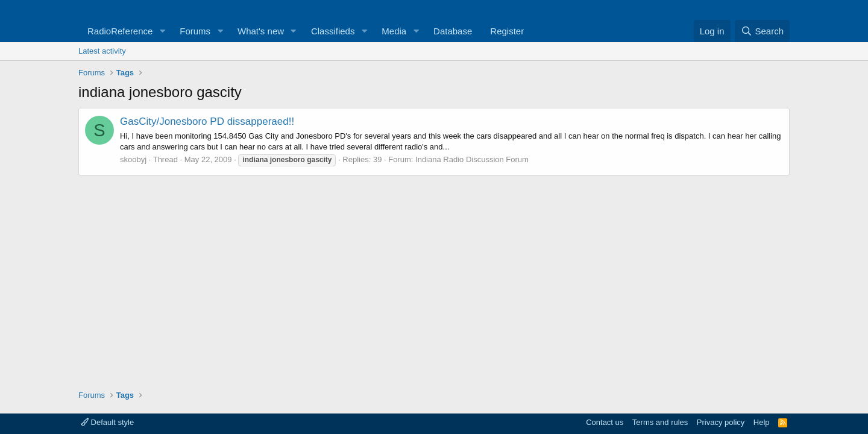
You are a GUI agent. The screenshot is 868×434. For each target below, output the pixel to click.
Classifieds (333, 31)
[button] (162, 31)
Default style (107, 422)
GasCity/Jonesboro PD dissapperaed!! (207, 121)
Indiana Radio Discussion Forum (472, 159)
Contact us (605, 422)
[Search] (762, 31)
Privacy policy (721, 422)
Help (762, 422)
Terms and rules (660, 422)
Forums (195, 31)
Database (453, 31)
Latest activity (102, 51)
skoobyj (133, 159)
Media (394, 31)
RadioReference (120, 31)
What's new (261, 31)
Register (507, 31)
